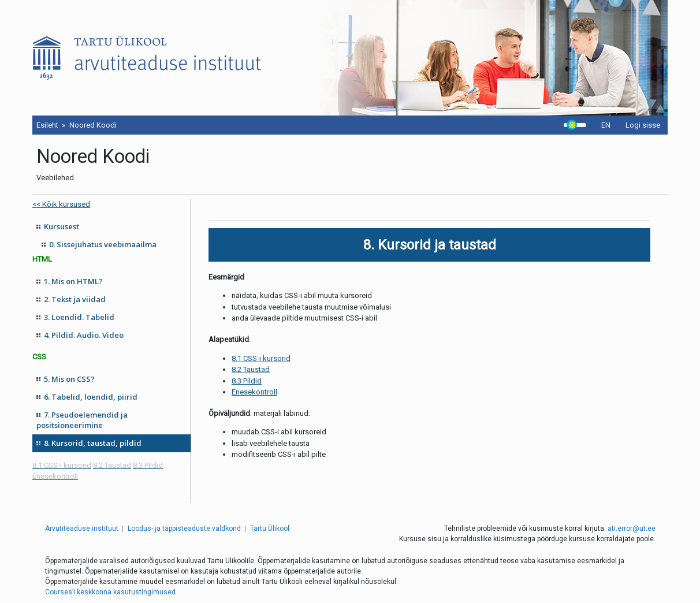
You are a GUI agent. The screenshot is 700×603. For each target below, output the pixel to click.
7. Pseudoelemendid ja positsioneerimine (82, 420)
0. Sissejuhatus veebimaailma (103, 244)
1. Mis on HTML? (73, 281)
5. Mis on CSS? (69, 379)
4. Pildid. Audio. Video (84, 335)
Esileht (47, 125)
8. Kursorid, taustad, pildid (93, 443)
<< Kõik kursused (61, 204)
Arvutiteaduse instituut (82, 528)
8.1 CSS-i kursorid (261, 358)
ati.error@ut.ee (632, 528)
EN (606, 125)
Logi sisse (643, 125)
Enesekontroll (254, 392)
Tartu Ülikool (270, 528)
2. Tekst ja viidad (75, 299)
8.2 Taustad (251, 369)
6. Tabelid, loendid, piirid (91, 397)
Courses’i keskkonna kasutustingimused (110, 592)
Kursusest (62, 226)
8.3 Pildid (247, 381)
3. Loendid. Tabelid (79, 317)
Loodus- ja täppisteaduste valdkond (184, 528)
